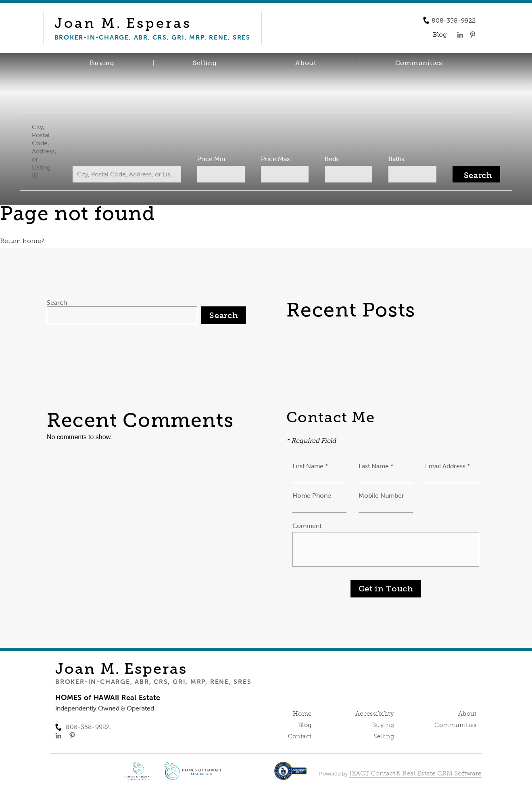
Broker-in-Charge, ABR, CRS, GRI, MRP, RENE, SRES (153, 681)
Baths (392, 159)
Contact (300, 736)
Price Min (213, 159)
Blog (305, 725)
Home (302, 714)
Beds (329, 159)
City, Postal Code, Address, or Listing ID (51, 151)
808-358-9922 (454, 21)
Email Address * (448, 466)
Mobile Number (381, 495)
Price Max (275, 159)
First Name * (310, 466)
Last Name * (376, 466)
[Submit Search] (469, 174)
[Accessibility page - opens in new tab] (291, 775)
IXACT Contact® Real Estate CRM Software (415, 773)
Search (57, 302)
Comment (307, 526)
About (306, 63)
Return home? (22, 241)
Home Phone (312, 495)
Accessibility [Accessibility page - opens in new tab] (375, 714)
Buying (102, 63)
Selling (205, 63)
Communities (419, 63)
